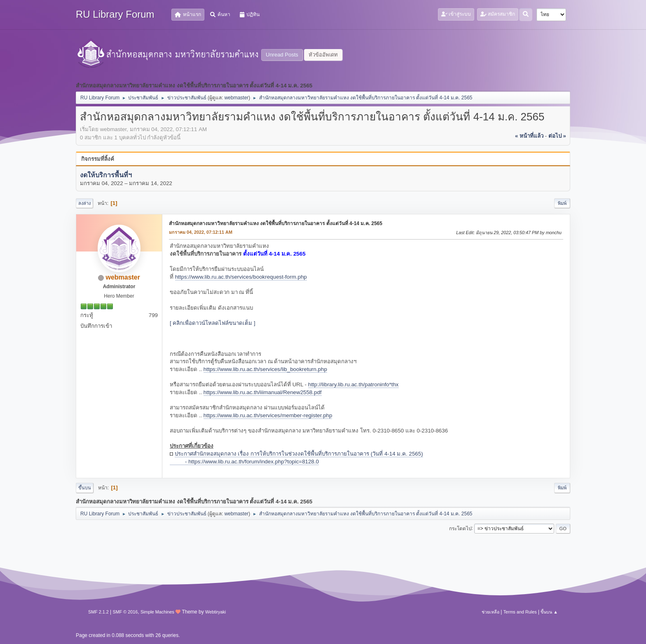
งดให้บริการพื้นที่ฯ (106, 175)
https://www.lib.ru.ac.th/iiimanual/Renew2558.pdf (263, 392)
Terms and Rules (520, 612)
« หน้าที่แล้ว (529, 136)
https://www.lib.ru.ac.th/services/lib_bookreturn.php (265, 369)
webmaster (237, 98)
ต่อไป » (557, 136)
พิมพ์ (562, 203)
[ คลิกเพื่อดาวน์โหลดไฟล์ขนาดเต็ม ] (213, 323)
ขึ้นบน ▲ (549, 612)
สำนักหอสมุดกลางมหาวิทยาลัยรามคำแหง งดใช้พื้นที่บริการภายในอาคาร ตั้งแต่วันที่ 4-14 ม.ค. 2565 (276, 223)
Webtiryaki (215, 612)
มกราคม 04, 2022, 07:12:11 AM (201, 232)
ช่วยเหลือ (490, 612)
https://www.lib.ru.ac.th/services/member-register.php (268, 415)
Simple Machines (157, 612)
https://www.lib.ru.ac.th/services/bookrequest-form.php (241, 277)
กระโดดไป (460, 528)
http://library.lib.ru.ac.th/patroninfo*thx (353, 384)
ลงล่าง (84, 203)
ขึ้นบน (85, 488)
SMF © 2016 (125, 612)
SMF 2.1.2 (98, 612)
